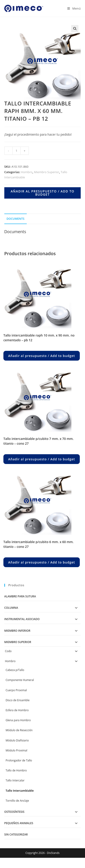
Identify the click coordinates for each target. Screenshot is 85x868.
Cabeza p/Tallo (15, 670)
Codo (8, 651)
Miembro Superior (47, 172)
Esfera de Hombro (17, 710)
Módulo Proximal (17, 750)
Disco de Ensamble (18, 700)
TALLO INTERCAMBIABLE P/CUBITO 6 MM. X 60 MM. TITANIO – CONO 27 (39, 544)
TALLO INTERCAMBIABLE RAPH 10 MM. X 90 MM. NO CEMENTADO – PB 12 (39, 338)
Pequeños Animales (19, 823)
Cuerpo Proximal (16, 690)
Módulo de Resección (19, 730)
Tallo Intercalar (15, 780)
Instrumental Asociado (22, 619)
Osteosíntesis (14, 812)
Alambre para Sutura (20, 596)
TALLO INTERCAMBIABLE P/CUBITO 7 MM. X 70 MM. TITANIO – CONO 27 (39, 441)
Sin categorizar (16, 834)
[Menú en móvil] (72, 8)
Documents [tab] (16, 219)
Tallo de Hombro (16, 770)
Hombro (27, 172)
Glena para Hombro (18, 720)
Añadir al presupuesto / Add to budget (42, 193)
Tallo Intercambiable (20, 791)
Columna (11, 608)
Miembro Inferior (17, 631)
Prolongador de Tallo (19, 760)
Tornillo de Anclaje (17, 801)
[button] (75, 29)
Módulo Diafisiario (17, 740)
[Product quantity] (17, 151)
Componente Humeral (20, 680)
